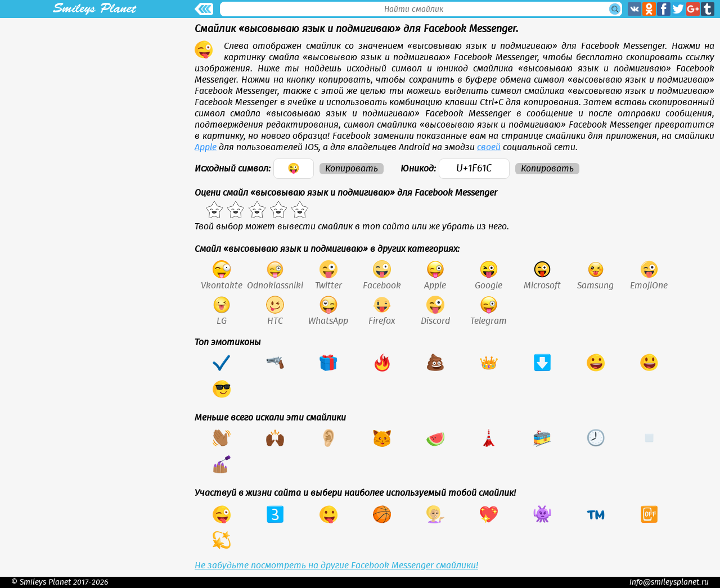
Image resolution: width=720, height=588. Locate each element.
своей (489, 147)
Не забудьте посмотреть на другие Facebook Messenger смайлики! (336, 566)
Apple (206, 147)
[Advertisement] (94, 97)
